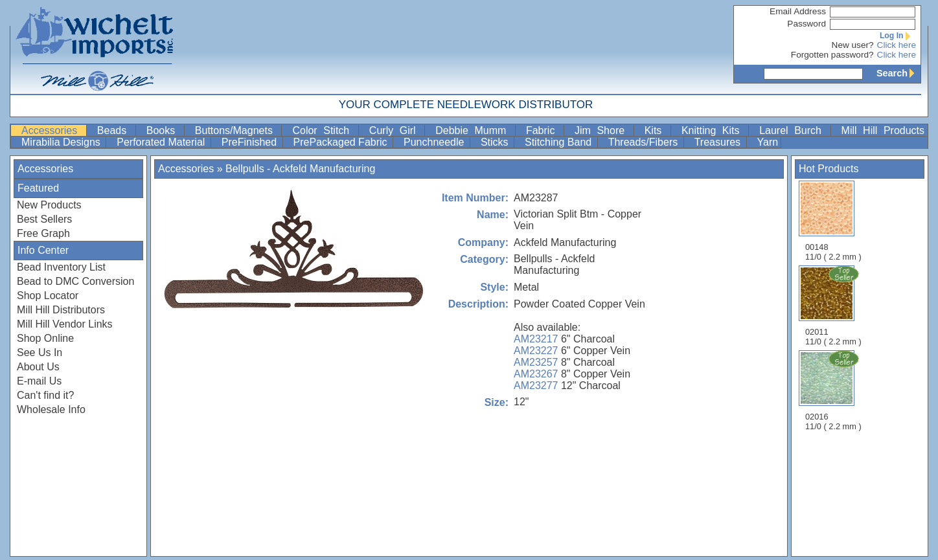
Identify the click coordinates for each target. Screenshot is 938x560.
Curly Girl (395, 130)
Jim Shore (603, 130)
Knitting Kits (714, 130)
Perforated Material (162, 142)
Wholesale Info (51, 409)
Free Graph (43, 233)
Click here (897, 45)
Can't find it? (45, 395)
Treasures (719, 142)
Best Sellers (44, 219)
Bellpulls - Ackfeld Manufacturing (300, 169)
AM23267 (536, 374)
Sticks (496, 142)
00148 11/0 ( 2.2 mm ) (833, 221)
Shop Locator (48, 296)
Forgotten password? (832, 55)
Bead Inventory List (61, 267)
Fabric (543, 130)
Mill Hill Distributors (61, 310)
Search (898, 73)
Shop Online (45, 338)
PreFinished (251, 142)
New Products (49, 205)
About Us (38, 367)
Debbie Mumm (474, 130)
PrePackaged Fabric (342, 142)
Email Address (798, 11)
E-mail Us (39, 381)
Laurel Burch (793, 130)
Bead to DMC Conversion (75, 281)
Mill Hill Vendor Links (65, 324)
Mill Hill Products (883, 130)
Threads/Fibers (645, 142)
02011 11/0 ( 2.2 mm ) (834, 306)
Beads (115, 130)
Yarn (768, 142)
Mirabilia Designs (62, 142)
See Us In (40, 353)
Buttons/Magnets (237, 130)
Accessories (52, 130)
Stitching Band (560, 142)
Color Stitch (324, 130)
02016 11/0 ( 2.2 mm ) (834, 390)
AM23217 (536, 339)
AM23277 (536, 386)
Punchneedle (435, 142)
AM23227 (536, 351)
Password (806, 24)
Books (164, 130)
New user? (853, 45)
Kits (656, 130)
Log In (898, 36)
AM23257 (536, 362)
